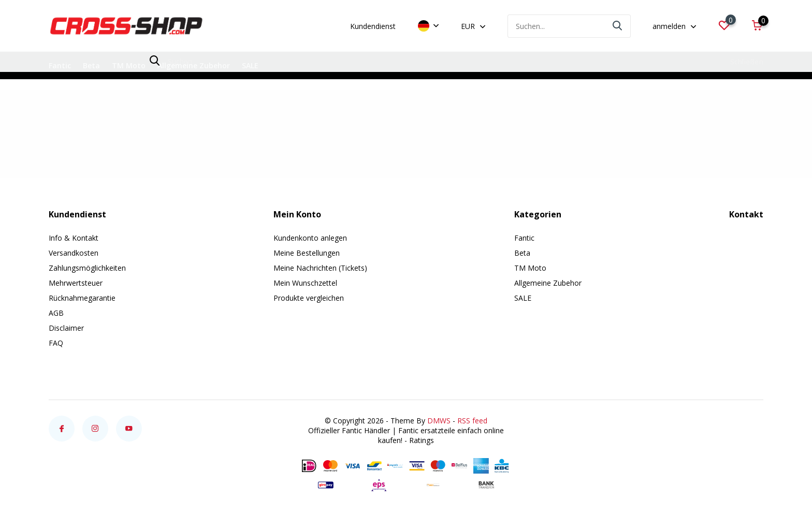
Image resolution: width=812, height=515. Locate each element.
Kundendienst (373, 26)
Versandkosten (74, 253)
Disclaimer (66, 328)
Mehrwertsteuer (76, 283)
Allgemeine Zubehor (194, 65)
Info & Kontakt (74, 238)
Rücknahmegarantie (82, 298)
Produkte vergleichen (309, 298)
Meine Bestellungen (307, 253)
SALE (250, 65)
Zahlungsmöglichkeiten (87, 268)
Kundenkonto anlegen (310, 238)
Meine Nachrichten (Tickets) (320, 268)
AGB (56, 313)
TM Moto (129, 65)
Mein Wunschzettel (305, 283)
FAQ (56, 343)
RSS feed (472, 421)
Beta (91, 65)
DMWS (439, 421)
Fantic (60, 65)
